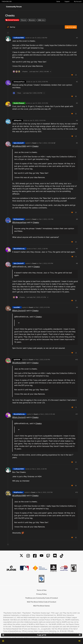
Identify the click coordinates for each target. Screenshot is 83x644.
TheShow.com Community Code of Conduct (41, 598)
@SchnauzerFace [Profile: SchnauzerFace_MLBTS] (19, 222)
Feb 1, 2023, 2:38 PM (41, 249)
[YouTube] (41, 556)
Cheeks (35, 146)
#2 (77, 82)
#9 (77, 307)
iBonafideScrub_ (19, 249)
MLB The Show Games (41, 606)
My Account (78, 1)
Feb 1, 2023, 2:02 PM (46, 219)
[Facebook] (35, 556)
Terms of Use (42, 590)
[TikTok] (62, 556)
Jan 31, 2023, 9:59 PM (40, 82)
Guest (34, 143)
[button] (3, 641)
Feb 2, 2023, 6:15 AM (48, 414)
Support (67, 1)
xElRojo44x (18, 120)
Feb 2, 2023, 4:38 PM (39, 469)
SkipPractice (18, 492)
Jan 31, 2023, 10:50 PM (38, 120)
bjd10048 (17, 360)
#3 (77, 103)
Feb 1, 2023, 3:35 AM (46, 143)
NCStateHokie (19, 219)
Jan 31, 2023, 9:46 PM (40, 38)
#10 (77, 360)
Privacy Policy (41, 594)
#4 (77, 120)
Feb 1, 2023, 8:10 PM (46, 263)
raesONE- (17, 307)
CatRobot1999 (19, 38)
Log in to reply (71, 27)
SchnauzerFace (19, 82)
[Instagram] (28, 556)
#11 (77, 414)
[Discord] (55, 556)
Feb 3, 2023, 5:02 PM (45, 492)
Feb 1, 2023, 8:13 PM (43, 307)
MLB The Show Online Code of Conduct (42, 602)
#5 (77, 143)
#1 (77, 38)
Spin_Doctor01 (19, 143)
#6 (77, 219)
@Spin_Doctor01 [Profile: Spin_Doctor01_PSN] (19, 311)
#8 (77, 263)
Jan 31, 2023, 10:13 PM (40, 103)
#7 (77, 249)
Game (58, 1)
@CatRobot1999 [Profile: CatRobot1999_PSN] (19, 146)
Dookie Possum (19, 103)
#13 (77, 492)
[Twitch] (48, 556)
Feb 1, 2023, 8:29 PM (43, 360)
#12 (77, 469)
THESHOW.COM (7, 1)
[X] (21, 556)
